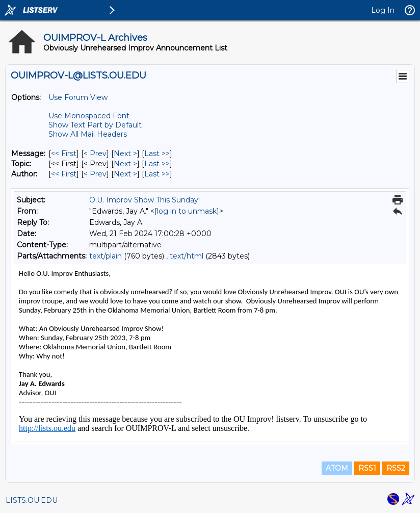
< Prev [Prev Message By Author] (95, 174)
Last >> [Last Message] (157, 153)
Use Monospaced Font (89, 116)
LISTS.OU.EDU (32, 500)
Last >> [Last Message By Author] (157, 174)
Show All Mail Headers (88, 134)
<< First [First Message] (64, 153)
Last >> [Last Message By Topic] (157, 164)
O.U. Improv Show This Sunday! (145, 200)
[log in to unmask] (187, 211)
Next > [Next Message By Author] (125, 174)
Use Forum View (78, 97)
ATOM (337, 468)
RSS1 (367, 468)
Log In (383, 10)
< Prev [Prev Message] (95, 153)
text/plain (106, 256)
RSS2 (396, 468)
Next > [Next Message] (125, 153)
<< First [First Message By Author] (64, 174)
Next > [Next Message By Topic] (125, 164)
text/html (187, 256)
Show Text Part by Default (95, 125)
